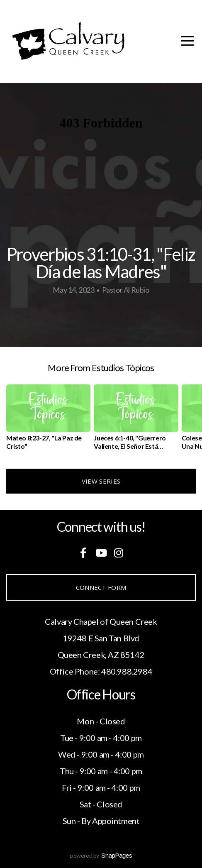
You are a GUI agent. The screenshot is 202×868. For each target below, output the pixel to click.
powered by (101, 855)
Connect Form (101, 587)
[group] (48, 420)
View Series (101, 481)
